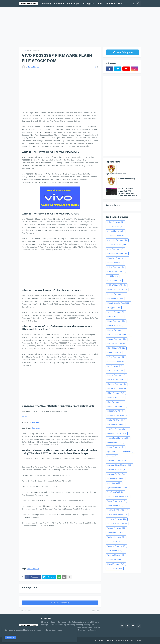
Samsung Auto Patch (117, 461)
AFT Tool (35, 422)
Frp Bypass (114, 308)
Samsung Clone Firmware (119, 465)
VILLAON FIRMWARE (117, 524)
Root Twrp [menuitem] (72, 3)
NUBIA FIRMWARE (116, 420)
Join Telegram (123, 52)
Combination (114, 281)
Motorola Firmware (117, 407)
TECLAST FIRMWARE (118, 497)
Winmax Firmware (116, 555)
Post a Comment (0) (60, 603)
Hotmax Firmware (116, 326)
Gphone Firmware (116, 312)
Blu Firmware (114, 263)
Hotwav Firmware (116, 330)
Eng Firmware (115, 299)
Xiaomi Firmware (116, 564)
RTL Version (136, 640)
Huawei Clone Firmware (119, 335)
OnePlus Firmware (117, 434)
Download (26, 417)
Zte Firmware (115, 569)
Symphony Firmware (117, 488)
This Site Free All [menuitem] (115, 3)
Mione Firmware (115, 398)
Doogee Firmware (116, 294)
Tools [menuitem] (100, 3)
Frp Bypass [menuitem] (88, 3)
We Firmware (114, 542)
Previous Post (26, 611)
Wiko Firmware (115, 551)
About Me (99, 640)
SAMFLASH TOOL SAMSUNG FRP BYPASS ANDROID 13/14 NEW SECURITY (128, 192)
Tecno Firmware (116, 501)
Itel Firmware (115, 366)
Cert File (113, 276)
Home (24, 50)
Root (112, 456)
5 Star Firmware (115, 222)
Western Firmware (116, 546)
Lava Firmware (115, 371)
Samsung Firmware (117, 470)
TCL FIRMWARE (115, 492)
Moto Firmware (115, 402)
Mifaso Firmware (116, 393)
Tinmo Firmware (115, 506)
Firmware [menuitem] (59, 3)
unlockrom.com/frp (127, 178)
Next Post (96, 611)
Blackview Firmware (117, 258)
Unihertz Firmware (117, 519)
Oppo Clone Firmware (118, 438)
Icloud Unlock (114, 353)
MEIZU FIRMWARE (116, 380)
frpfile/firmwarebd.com (116, 174)
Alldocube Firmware (117, 240)
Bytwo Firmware (116, 267)
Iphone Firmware (116, 362)
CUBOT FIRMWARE (117, 272)
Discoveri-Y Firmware (117, 290)
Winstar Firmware (116, 560)
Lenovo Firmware (116, 375)
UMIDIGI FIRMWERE (117, 515)
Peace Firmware (115, 447)
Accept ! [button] (11, 637)
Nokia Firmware (115, 425)
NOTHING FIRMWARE (117, 416)
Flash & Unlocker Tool (118, 303)
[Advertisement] (80, 27)
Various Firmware (116, 528)
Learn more (25, 629)
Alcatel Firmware (116, 236)
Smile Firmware (115, 479)
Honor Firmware (116, 321)
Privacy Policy (122, 640)
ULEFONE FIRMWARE (118, 510)
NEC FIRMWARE (115, 411)
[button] (133, 3)
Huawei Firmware (117, 339)
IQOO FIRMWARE (116, 348)
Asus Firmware (115, 249)
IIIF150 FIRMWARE (116, 344)
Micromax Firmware (117, 389)
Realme (128, 452)
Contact (109, 640)
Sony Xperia (114, 483)
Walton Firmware (116, 537)
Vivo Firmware (34, 50)
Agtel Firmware (115, 227)
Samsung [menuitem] (46, 3)
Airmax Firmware (115, 231)
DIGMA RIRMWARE (117, 285)
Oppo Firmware (116, 443)
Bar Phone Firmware (117, 254)
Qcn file (113, 452)
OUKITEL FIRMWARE (118, 429)
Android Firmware (117, 245)
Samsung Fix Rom (116, 474)
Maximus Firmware (117, 384)
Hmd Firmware (115, 317)
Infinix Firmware (116, 357)
